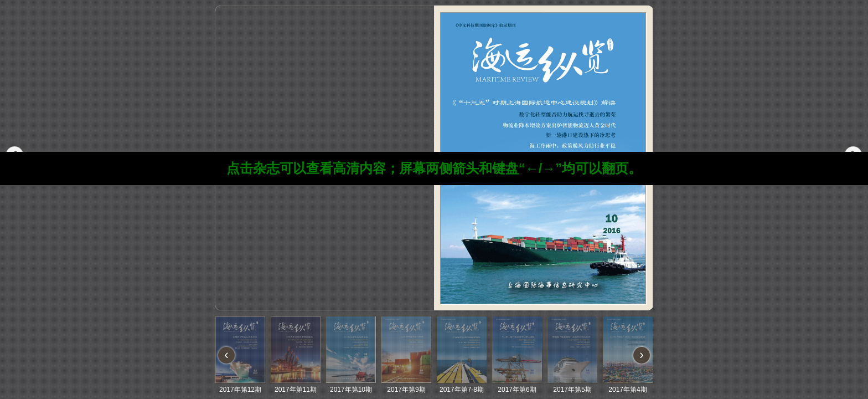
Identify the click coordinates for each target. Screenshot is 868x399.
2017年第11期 (296, 385)
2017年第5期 (572, 385)
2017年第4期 (628, 385)
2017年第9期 (406, 385)
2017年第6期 (517, 385)
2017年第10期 (351, 385)
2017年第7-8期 (462, 385)
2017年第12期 (240, 385)
